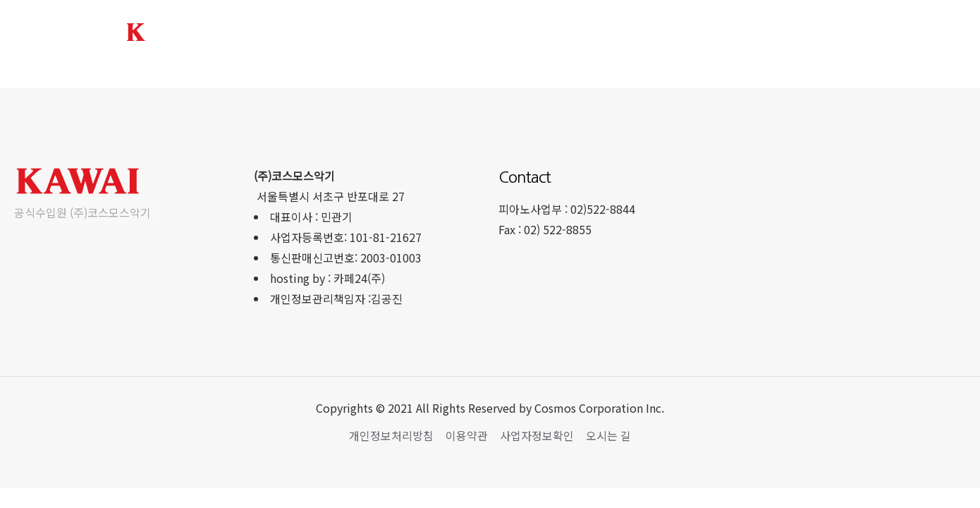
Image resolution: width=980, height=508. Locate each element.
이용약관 (467, 435)
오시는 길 (608, 435)
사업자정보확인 (537, 435)
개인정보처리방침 (391, 435)
